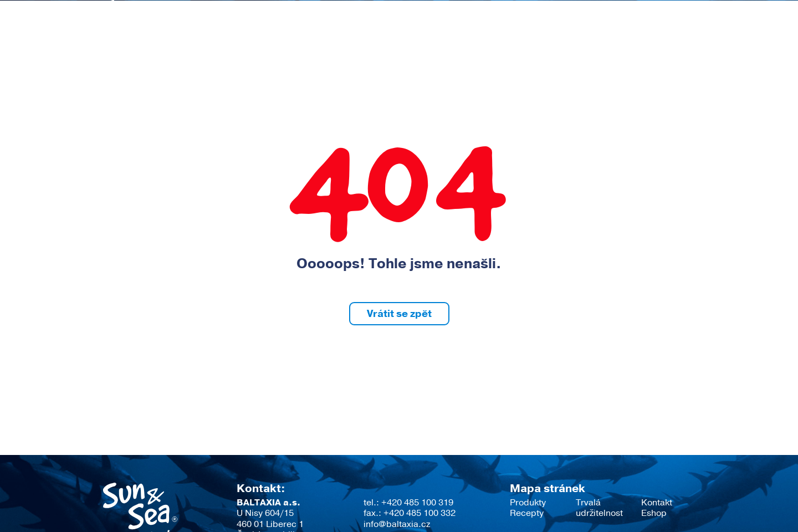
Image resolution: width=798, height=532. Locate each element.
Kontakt (616, 47)
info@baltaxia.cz (397, 524)
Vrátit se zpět (399, 314)
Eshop (679, 47)
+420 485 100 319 (417, 503)
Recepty (416, 47)
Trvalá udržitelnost (517, 47)
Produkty (343, 47)
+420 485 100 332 (420, 513)
